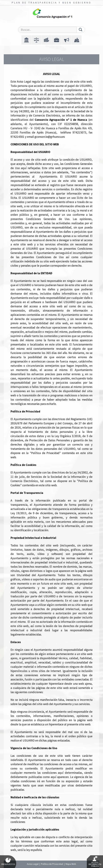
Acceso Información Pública (95, 862)
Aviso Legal (33, 864)
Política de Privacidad (52, 864)
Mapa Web (71, 864)
